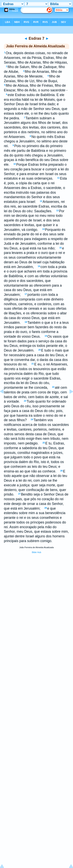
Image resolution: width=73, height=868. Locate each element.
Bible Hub (37, 552)
